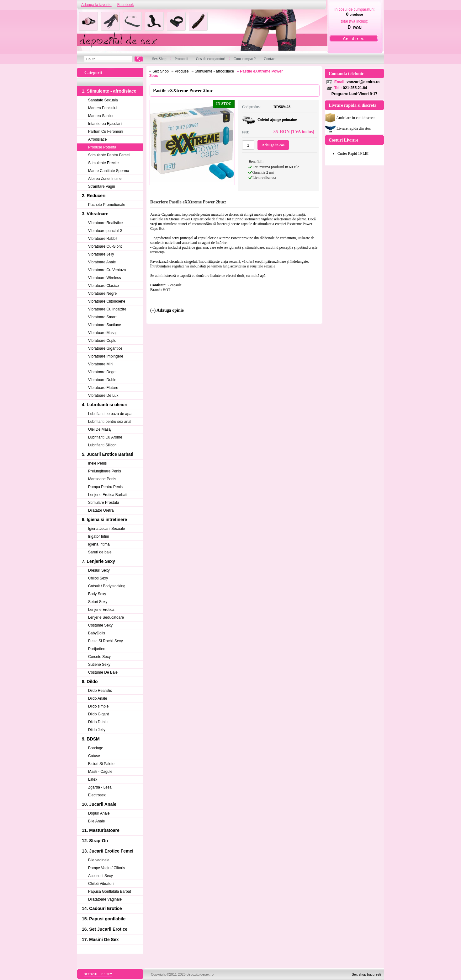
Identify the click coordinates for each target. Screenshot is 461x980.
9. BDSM (91, 739)
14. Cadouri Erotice (102, 908)
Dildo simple (98, 706)
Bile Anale (96, 821)
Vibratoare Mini (101, 364)
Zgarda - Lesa (100, 787)
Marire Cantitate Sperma (109, 171)
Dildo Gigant (98, 714)
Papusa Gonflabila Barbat (110, 891)
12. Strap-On (95, 841)
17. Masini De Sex (100, 940)
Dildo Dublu (98, 722)
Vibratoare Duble (102, 380)
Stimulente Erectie (103, 163)
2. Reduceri (94, 196)
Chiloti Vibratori (101, 884)
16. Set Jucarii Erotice (105, 929)
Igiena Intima (99, 544)
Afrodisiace (97, 139)
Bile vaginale (99, 860)
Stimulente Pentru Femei (109, 155)
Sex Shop (161, 71)
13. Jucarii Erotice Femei (108, 851)
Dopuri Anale (99, 813)
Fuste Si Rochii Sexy (106, 641)
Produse (182, 71)
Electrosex (97, 795)
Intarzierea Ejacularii (105, 124)
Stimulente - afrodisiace (214, 71)
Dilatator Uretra (101, 510)
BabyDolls (97, 633)
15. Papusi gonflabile (104, 919)
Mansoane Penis (102, 479)
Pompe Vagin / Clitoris (107, 868)
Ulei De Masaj (100, 429)
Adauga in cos (273, 145)
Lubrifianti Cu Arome (105, 437)
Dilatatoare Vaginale (105, 899)
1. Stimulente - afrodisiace (109, 91)
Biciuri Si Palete (101, 764)
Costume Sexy (100, 625)
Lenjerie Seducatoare (106, 617)
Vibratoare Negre (102, 293)
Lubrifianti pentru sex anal (110, 422)
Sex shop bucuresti (366, 974)
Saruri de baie (100, 552)
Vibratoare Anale (102, 262)
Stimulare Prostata (104, 503)
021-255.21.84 (355, 88)
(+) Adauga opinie (167, 310)
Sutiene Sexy (99, 665)
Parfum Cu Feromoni (106, 132)
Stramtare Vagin (102, 186)
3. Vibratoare (95, 214)
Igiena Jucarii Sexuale (106, 529)
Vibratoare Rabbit (103, 239)
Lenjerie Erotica (101, 610)
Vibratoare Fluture (103, 388)
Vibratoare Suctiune (105, 325)
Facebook (126, 5)
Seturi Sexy (98, 602)
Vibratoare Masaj (102, 333)
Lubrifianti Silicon (102, 445)
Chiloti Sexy (98, 578)
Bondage (96, 748)
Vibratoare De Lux (103, 396)
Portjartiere (97, 649)
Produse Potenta (102, 147)
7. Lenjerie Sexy (98, 561)
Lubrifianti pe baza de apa (110, 414)
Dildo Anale (98, 698)
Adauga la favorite (96, 5)
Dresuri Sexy (99, 570)
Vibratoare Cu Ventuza (107, 270)
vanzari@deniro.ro (363, 82)
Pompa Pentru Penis (105, 487)
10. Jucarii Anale (99, 804)
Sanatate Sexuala (103, 100)
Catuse (94, 756)
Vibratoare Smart (102, 317)
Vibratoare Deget (102, 372)
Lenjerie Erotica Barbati (108, 495)
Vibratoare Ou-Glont (105, 246)
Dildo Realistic (100, 691)
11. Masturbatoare (101, 830)
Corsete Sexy (99, 657)
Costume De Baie (103, 672)
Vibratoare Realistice (106, 223)
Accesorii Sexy (101, 876)
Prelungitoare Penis (105, 471)
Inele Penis (97, 463)
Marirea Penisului (103, 108)
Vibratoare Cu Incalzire (107, 309)
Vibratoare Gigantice (105, 348)
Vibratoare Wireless (104, 278)
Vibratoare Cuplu (102, 341)
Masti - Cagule (100, 772)
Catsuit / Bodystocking (107, 586)
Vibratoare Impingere (106, 356)
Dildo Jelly (97, 730)
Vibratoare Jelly (101, 254)
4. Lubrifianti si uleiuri (105, 405)
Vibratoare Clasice (103, 286)
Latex (93, 779)
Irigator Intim (99, 536)
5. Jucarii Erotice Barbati (108, 454)
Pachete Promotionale (107, 205)
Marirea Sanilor (101, 116)
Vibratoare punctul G (105, 231)
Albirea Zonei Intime (105, 179)
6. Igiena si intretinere (104, 520)
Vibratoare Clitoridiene (107, 301)
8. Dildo (90, 681)
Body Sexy (97, 594)
